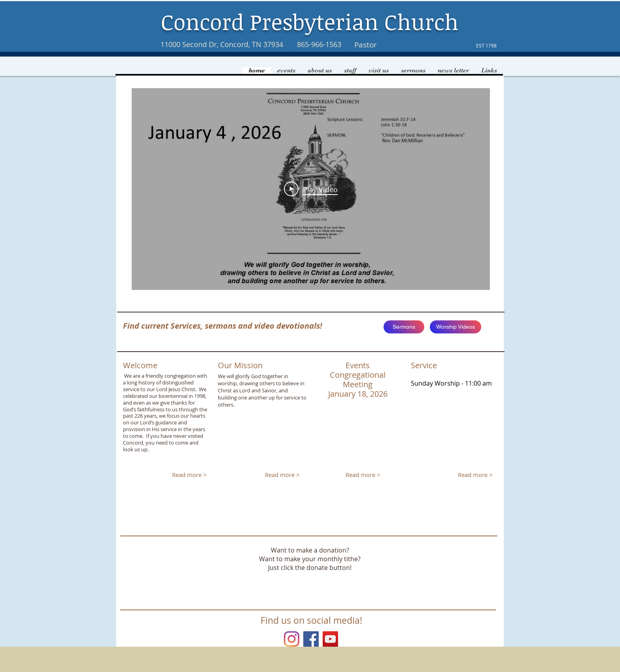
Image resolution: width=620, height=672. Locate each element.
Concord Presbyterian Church (310, 22)
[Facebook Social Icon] (311, 639)
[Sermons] (404, 327)
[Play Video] (311, 189)
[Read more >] (189, 475)
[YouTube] (330, 639)
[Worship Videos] (456, 327)
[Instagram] (292, 639)
